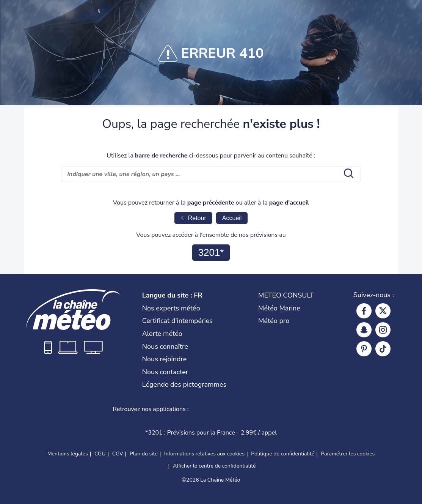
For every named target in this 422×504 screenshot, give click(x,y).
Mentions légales (68, 454)
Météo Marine (279, 308)
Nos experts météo (171, 308)
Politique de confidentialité (283, 454)
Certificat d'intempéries (177, 321)
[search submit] (348, 174)
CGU (100, 454)
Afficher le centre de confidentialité (214, 466)
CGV (118, 454)
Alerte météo (162, 334)
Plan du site (144, 454)
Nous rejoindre (165, 359)
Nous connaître (165, 346)
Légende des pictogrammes (184, 384)
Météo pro (274, 321)
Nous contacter (165, 372)
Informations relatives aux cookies (204, 454)
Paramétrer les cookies (348, 454)
